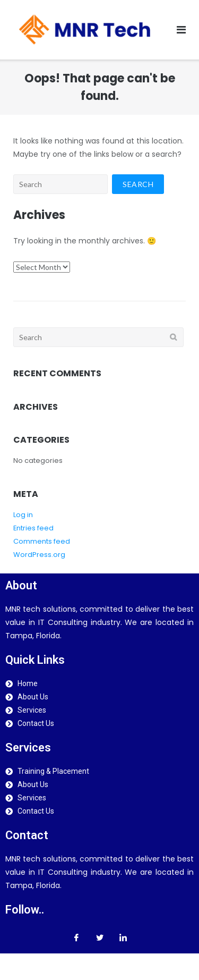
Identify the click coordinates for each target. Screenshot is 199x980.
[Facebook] (76, 937)
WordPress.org (39, 555)
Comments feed (42, 541)
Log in (23, 515)
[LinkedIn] (123, 937)
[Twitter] (100, 937)
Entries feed (33, 528)
